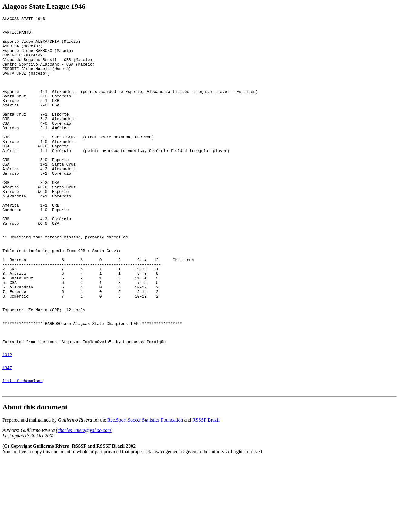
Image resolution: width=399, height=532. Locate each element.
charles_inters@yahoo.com (84, 503)
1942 (7, 422)
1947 (7, 437)
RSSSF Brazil (206, 493)
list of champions (23, 452)
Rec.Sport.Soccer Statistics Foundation (145, 493)
